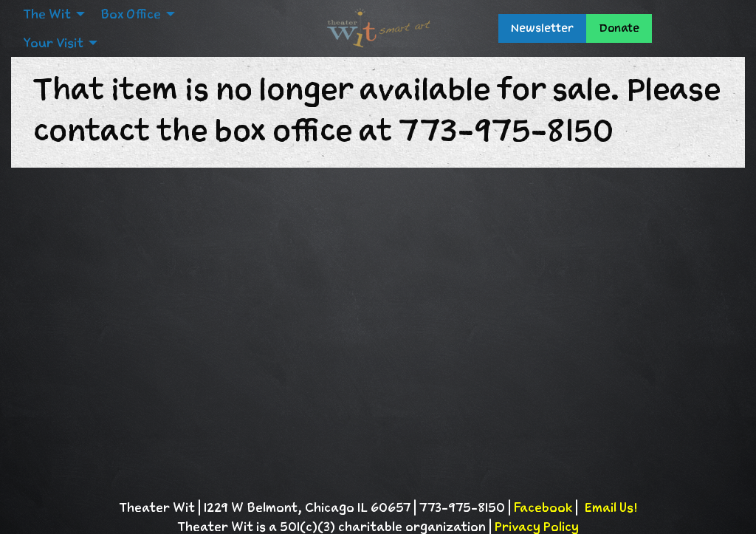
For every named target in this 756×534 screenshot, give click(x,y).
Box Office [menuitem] (131, 14)
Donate (619, 28)
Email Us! (611, 507)
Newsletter (542, 28)
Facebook (543, 507)
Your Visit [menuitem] (53, 43)
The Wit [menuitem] (47, 14)
